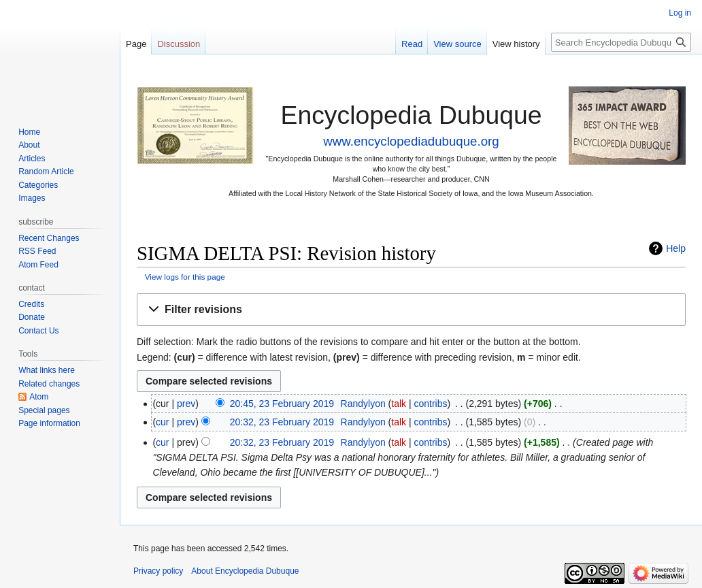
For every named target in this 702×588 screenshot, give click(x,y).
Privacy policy (158, 571)
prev (186, 404)
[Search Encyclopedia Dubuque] (621, 42)
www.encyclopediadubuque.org (411, 141)
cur (162, 422)
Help (676, 248)
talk (399, 404)
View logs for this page (185, 277)
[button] (411, 310)
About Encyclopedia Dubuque (245, 571)
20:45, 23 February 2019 (282, 404)
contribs (431, 404)
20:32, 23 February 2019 (282, 422)
